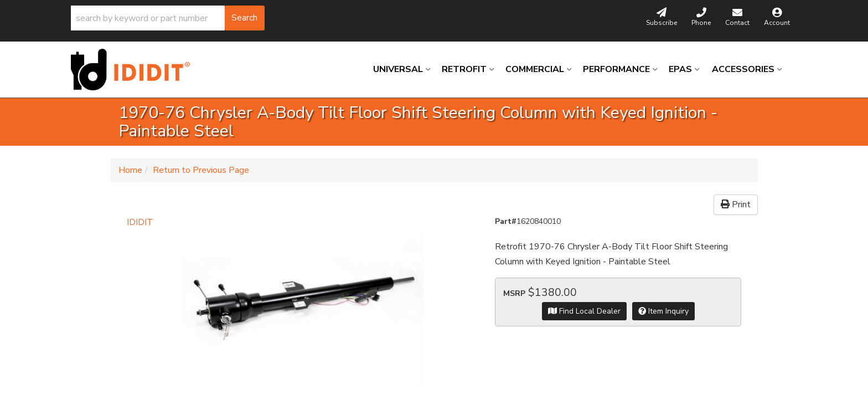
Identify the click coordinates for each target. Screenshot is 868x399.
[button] (168, 18)
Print (736, 204)
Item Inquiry (663, 311)
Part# (506, 221)
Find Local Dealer (584, 311)
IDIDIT (140, 222)
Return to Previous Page (201, 170)
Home (130, 170)
